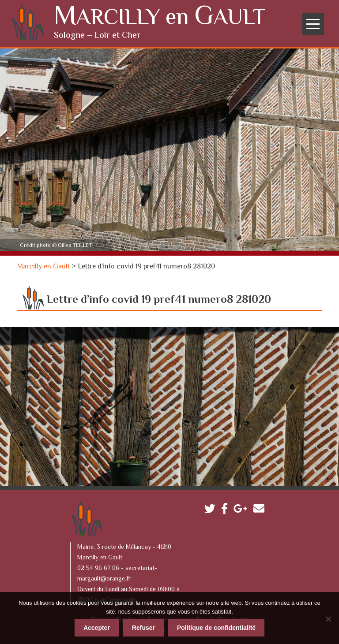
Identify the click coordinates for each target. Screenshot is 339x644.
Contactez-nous (261, 509)
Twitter (212, 509)
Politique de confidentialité (216, 626)
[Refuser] (328, 618)
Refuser (143, 626)
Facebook (227, 509)
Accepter (97, 626)
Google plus (243, 509)
